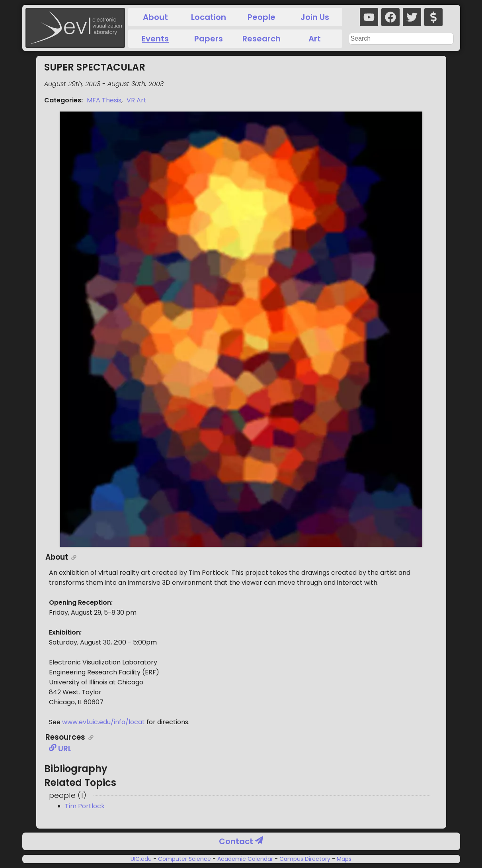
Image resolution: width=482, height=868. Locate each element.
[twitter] (412, 17)
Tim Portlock (85, 806)
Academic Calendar (245, 859)
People (261, 17)
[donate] (433, 17)
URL (60, 749)
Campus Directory (305, 859)
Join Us (315, 17)
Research (261, 39)
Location (209, 17)
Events (155, 39)
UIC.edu (142, 859)
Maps (343, 859)
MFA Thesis (104, 100)
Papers (209, 39)
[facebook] (390, 17)
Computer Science (184, 859)
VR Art (137, 100)
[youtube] (369, 17)
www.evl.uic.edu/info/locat (103, 722)
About (155, 17)
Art (315, 39)
